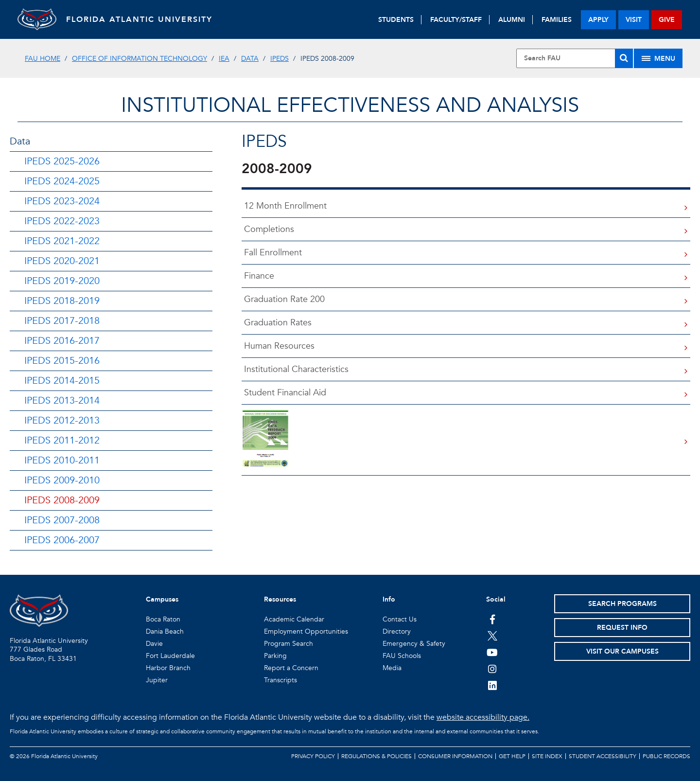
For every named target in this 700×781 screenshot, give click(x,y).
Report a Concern (291, 668)
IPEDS (280, 59)
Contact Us (400, 619)
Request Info (622, 628)
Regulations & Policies (376, 756)
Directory (397, 631)
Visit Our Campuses (622, 651)
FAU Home (43, 59)
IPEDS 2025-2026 (62, 161)
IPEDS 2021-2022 (62, 241)
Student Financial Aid (284, 393)
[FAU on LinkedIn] (492, 685)
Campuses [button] (162, 599)
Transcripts (280, 680)
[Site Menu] (658, 58)
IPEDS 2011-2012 (62, 440)
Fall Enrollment (272, 253)
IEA (224, 59)
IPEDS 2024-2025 (62, 181)
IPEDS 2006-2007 (62, 540)
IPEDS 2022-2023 (62, 221)
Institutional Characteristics (295, 369)
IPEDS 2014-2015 (62, 381)
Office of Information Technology (140, 59)
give (667, 20)
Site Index (547, 756)
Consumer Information (455, 756)
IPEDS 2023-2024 (62, 201)
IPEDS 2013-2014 (62, 400)
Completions (268, 229)
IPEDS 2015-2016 (62, 361)
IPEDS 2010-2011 (62, 460)
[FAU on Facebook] (492, 619)
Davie (154, 644)
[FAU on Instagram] (492, 669)
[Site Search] (575, 58)
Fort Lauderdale (170, 656)
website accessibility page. (483, 717)
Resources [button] (280, 599)
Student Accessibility (603, 756)
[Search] (624, 58)
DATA (250, 59)
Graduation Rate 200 (283, 299)
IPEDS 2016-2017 (62, 341)
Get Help (512, 756)
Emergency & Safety (414, 644)
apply (598, 20)
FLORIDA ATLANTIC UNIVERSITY (139, 19)
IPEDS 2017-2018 (62, 321)
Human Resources (278, 346)
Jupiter (157, 680)
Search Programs (622, 604)
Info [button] (389, 599)
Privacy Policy (313, 756)
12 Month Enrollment (284, 206)
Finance (258, 276)
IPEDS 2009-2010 (62, 480)
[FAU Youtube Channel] (492, 652)
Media (392, 668)
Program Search (289, 644)
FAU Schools (402, 656)
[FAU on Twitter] (492, 636)
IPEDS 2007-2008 (62, 520)
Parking (275, 656)
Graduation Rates (277, 323)
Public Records (666, 756)
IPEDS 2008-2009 (62, 500)
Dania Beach (165, 631)
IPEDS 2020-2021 (62, 261)
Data (20, 141)
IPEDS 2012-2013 (62, 420)
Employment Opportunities (306, 631)
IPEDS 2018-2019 (62, 301)
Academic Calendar (294, 619)
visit (634, 20)
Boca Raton (163, 619)
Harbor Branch (168, 668)
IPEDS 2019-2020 (62, 281)
